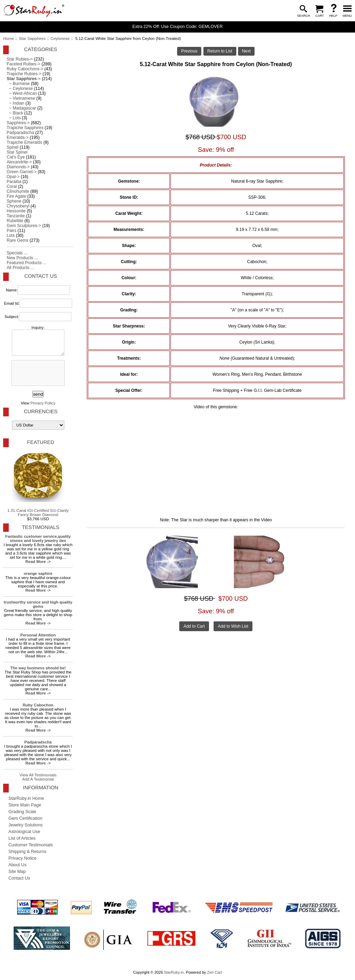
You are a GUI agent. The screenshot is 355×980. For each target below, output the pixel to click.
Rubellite (15, 221)
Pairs (12, 231)
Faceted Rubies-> (23, 64)
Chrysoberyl (18, 206)
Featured (40, 442)
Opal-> (13, 177)
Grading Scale (22, 812)
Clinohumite (18, 191)
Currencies (41, 411)
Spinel (13, 147)
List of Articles (22, 838)
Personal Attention (38, 635)
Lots (11, 235)
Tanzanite (16, 216)
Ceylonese (60, 38)
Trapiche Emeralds (25, 142)
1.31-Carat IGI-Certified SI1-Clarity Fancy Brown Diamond (38, 483)
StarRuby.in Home (26, 798)
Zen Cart (214, 972)
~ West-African (22, 93)
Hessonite (16, 211)
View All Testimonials (38, 775)
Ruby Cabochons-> (25, 69)
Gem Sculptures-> (24, 226)
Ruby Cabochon (38, 705)
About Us (18, 865)
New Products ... (22, 258)
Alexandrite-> (19, 162)
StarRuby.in (174, 972)
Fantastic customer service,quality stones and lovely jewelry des (38, 538)
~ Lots (14, 118)
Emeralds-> (18, 138)
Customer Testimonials (31, 845)
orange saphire (38, 573)
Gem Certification (25, 818)
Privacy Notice (22, 858)
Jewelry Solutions (26, 825)
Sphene (14, 201)
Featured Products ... (27, 263)
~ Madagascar (21, 108)
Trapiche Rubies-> (24, 74)
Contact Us (40, 276)
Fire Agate (16, 196)
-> (24, 79)
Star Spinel (17, 152)
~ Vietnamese (21, 98)
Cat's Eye (16, 157)
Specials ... (17, 253)
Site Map (17, 872)
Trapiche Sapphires (25, 128)
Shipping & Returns (27, 852)
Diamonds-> (18, 167)
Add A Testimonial (38, 779)
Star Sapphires (32, 38)
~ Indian (15, 103)
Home (9, 38)
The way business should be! (38, 668)
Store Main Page (25, 805)
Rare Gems (18, 240)
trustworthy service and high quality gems (38, 604)
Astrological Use (24, 832)
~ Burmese (18, 84)
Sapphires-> (18, 123)
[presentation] (37, 373)
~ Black (15, 113)
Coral (12, 186)
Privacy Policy (43, 403)
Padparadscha (20, 133)
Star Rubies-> (20, 59)
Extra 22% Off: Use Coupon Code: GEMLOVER (177, 27)
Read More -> (38, 562)
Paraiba (14, 182)
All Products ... (20, 268)
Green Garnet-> (22, 172)
